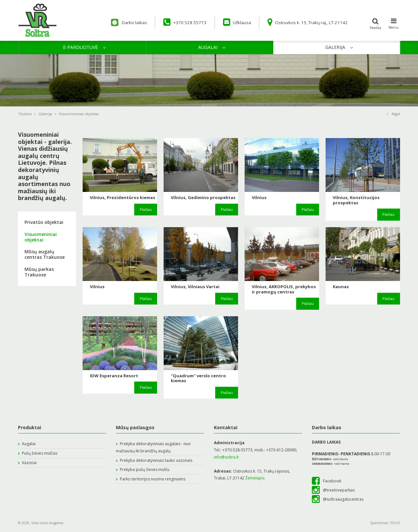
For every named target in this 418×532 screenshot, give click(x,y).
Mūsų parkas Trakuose (39, 272)
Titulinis (27, 114)
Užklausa (229, 22)
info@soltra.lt (226, 457)
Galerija (45, 114)
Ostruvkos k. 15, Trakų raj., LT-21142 (304, 22)
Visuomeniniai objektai (41, 237)
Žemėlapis (255, 478)
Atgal (394, 114)
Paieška (376, 23)
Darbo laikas (116, 23)
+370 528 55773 (175, 22)
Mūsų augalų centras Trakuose (45, 254)
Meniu (394, 23)
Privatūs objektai (44, 222)
